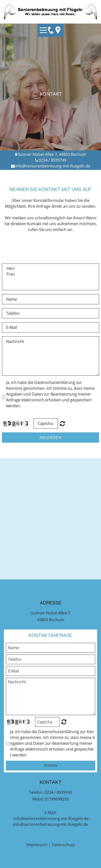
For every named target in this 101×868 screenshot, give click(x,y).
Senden (51, 765)
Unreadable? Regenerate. (64, 722)
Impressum (37, 845)
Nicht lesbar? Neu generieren (62, 423)
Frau (50, 274)
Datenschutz (63, 845)
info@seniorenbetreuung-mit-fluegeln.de (53, 166)
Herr (50, 269)
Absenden (50, 438)
